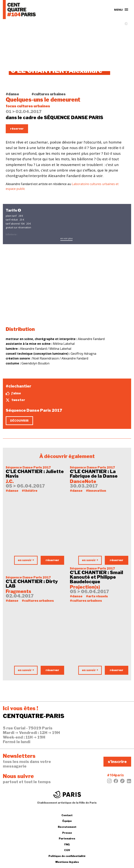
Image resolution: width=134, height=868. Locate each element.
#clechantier (19, 386)
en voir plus (66, 238)
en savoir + (26, 560)
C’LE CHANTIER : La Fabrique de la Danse (94, 474)
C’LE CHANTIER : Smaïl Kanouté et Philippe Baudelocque (96, 577)
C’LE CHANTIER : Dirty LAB (32, 584)
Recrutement (67, 827)
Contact (67, 815)
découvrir (19, 421)
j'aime (13, 393)
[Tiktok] (122, 782)
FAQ (67, 844)
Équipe (67, 821)
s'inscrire (117, 762)
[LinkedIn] (129, 782)
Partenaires (67, 838)
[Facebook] (116, 782)
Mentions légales (67, 862)
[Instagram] (109, 782)
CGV (67, 850)
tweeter (15, 400)
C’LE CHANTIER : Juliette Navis (35, 474)
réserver (17, 129)
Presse (67, 833)
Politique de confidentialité (67, 856)
